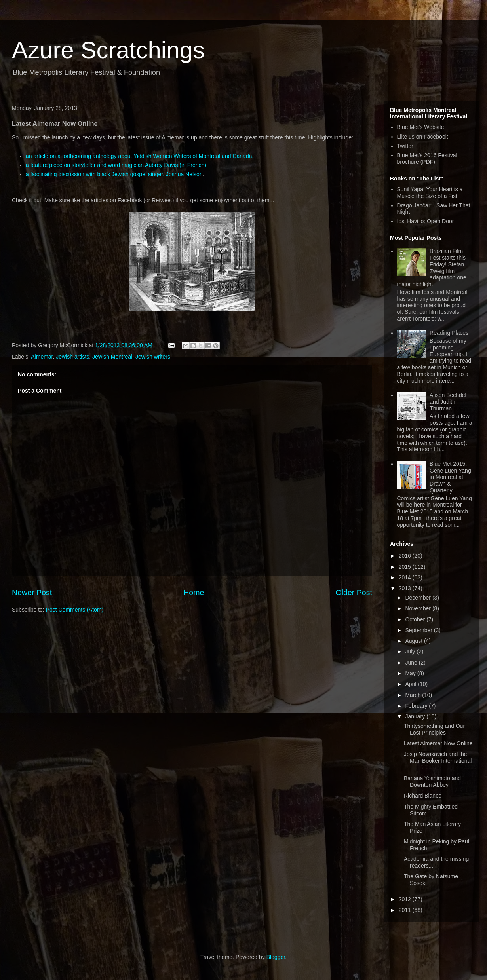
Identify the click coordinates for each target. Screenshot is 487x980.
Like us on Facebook (423, 137)
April (411, 684)
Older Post (354, 593)
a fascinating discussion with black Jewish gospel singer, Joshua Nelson (114, 174)
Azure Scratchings (108, 50)
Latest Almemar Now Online (438, 743)
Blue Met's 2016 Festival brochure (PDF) (427, 159)
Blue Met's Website (421, 127)
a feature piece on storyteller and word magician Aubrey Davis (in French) (116, 165)
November (419, 608)
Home (194, 593)
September (419, 630)
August (414, 641)
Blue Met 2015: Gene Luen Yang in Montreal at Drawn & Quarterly (450, 477)
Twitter (405, 146)
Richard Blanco (423, 796)
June (412, 663)
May (411, 673)
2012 (406, 899)
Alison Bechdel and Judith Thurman (448, 402)
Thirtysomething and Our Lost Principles (434, 729)
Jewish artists (72, 357)
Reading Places (449, 333)
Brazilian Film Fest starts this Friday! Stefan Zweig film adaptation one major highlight (432, 268)
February (417, 706)
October (416, 619)
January (416, 716)
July (411, 651)
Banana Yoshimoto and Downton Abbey (432, 782)
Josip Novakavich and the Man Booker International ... (438, 761)
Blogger (276, 957)
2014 (406, 577)
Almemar (42, 357)
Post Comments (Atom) (75, 610)
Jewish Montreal (112, 357)
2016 (406, 556)
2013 (406, 588)
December (419, 598)
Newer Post (32, 593)
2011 (406, 910)
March (414, 695)
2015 (406, 567)
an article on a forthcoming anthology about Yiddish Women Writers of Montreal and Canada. (140, 156)
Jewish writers (153, 357)
